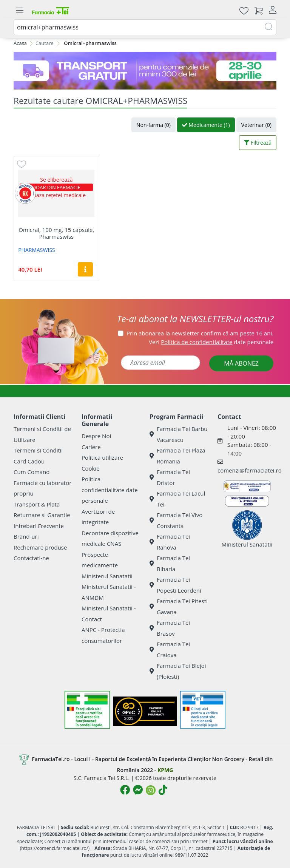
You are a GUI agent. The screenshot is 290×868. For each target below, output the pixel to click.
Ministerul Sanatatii (107, 576)
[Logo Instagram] (151, 790)
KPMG (165, 770)
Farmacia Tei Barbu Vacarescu (179, 434)
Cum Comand (32, 472)
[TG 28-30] (145, 71)
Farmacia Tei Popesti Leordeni (175, 585)
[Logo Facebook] (125, 790)
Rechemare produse (40, 547)
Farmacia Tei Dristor (170, 477)
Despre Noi (96, 436)
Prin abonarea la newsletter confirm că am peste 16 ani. (200, 333)
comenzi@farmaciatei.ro (250, 470)
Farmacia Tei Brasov (170, 628)
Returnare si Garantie (42, 515)
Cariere (91, 447)
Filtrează (258, 143)
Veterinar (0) (256, 125)
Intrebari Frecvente (39, 526)
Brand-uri (26, 536)
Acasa (20, 43)
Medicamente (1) (206, 125)
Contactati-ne (31, 558)
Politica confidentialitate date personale (110, 490)
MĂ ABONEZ (241, 363)
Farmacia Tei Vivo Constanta (176, 520)
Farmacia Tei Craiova (170, 649)
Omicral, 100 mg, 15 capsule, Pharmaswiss (56, 233)
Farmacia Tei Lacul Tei (177, 499)
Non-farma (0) (153, 125)
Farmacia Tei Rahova (170, 542)
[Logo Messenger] (138, 790)
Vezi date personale (211, 342)
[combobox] (145, 27)
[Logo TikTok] (163, 790)
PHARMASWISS (37, 250)
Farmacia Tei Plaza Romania (177, 456)
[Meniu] (20, 11)
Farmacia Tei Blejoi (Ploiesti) (178, 671)
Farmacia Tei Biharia (170, 563)
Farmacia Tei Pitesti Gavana (179, 606)
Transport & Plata (37, 504)
